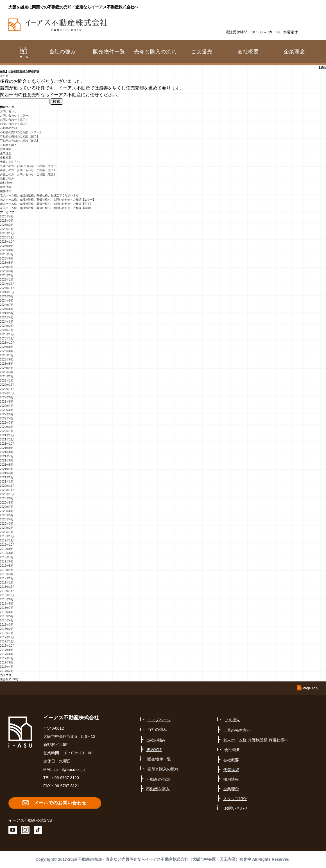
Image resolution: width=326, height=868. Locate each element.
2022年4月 (7, 418)
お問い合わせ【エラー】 (15, 115)
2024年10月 (7, 292)
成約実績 (154, 750)
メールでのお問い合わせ (60, 803)
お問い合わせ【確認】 (14, 124)
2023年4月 (7, 368)
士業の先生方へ (10, 162)
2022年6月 (7, 410)
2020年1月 (7, 532)
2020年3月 (7, 524)
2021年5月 (7, 465)
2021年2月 (7, 477)
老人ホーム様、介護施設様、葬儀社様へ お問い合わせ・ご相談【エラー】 (48, 200)
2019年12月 (7, 536)
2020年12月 (7, 486)
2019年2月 (7, 578)
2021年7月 (7, 456)
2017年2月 (7, 671)
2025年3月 (7, 271)
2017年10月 (7, 646)
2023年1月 (7, 381)
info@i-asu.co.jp (71, 770)
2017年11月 (7, 641)
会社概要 (6, 158)
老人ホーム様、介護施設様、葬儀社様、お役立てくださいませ (39, 195)
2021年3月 (7, 473)
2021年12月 (7, 435)
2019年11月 (7, 540)
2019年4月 (7, 570)
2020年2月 (7, 528)
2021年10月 (7, 444)
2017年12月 (7, 637)
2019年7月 (7, 557)
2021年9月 (7, 448)
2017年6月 (7, 663)
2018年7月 (7, 608)
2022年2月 (7, 427)
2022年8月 (7, 402)
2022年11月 (7, 389)
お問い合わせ (8, 111)
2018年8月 (7, 604)
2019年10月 (7, 545)
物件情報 (6, 191)
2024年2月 (7, 326)
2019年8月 (7, 553)
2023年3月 (7, 372)
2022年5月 (7, 414)
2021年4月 (7, 469)
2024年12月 (7, 284)
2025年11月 (7, 237)
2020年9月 (7, 498)
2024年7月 (7, 305)
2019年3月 (7, 574)
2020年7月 (7, 507)
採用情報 (6, 187)
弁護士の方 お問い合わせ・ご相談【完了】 (28, 170)
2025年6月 (7, 259)
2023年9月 (7, 347)
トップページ (159, 720)
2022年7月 (7, 406)
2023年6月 (7, 360)
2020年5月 (7, 515)
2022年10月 (7, 393)
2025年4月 (7, 267)
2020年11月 (7, 490)
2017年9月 (7, 650)
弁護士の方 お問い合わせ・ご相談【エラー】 (30, 166)
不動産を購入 (8, 145)
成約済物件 (7, 183)
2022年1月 (7, 431)
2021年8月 (7, 452)
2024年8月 (7, 301)
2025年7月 (7, 254)
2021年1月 (7, 482)
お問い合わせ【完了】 (14, 120)
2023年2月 (7, 376)
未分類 (4, 76)
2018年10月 (7, 595)
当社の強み (7, 179)
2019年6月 (7, 562)
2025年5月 (7, 263)
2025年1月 (7, 280)
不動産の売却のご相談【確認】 (20, 141)
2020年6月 (7, 511)
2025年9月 (7, 246)
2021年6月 (7, 461)
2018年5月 (7, 616)
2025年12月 (7, 233)
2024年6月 (7, 309)
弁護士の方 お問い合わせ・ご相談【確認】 (28, 174)
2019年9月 (7, 549)
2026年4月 (7, 216)
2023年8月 (7, 351)
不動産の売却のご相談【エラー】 (21, 132)
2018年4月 (7, 620)
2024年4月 (7, 317)
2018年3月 (7, 625)
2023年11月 (7, 338)
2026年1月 (7, 229)
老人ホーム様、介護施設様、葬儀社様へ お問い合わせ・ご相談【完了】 (46, 204)
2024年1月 (7, 330)
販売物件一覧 (109, 52)
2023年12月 (7, 334)
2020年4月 (7, 519)
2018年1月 (7, 633)
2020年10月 (7, 494)
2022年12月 (7, 385)
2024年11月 (7, 288)
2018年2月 (7, 629)
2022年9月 (7, 397)
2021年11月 (7, 439)
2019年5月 (7, 566)
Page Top (310, 688)
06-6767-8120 (67, 778)
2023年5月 (7, 364)
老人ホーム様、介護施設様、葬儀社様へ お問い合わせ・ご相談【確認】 (46, 208)
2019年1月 (7, 583)
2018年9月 (7, 599)
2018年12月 (7, 587)
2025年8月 (7, 250)
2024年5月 (7, 313)
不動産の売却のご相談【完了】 (20, 136)
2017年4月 (7, 667)
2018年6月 (7, 612)
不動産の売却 (8, 128)
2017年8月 (7, 654)
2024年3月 (7, 322)
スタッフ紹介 (235, 799)
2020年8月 (7, 503)
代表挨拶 (6, 149)
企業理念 (295, 52)
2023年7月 (7, 355)
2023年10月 (7, 343)
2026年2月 (7, 225)
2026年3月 (7, 221)
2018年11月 (7, 591)
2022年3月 (7, 423)
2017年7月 (7, 658)
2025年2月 (7, 275)
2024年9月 (7, 296)
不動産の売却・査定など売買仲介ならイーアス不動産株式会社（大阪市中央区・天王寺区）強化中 (165, 859)
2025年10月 (7, 242)
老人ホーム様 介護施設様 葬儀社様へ (256, 740)
